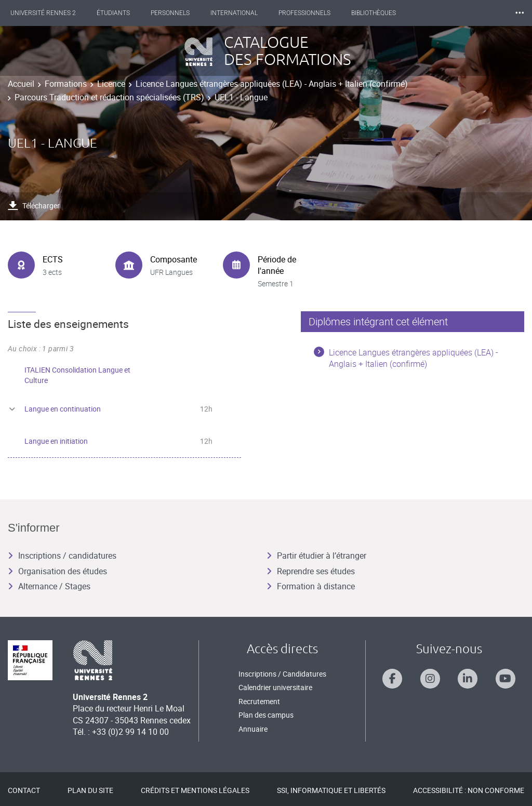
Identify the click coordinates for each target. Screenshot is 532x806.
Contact (24, 790)
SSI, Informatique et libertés (331, 790)
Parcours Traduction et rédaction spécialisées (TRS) (109, 97)
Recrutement (259, 701)
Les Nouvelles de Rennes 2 (469, 13)
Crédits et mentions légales (195, 790)
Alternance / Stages (49, 586)
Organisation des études (57, 571)
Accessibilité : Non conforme (469, 790)
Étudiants (123, 13)
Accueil (21, 84)
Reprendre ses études (311, 571)
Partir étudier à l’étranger (316, 556)
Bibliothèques (383, 13)
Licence (111, 84)
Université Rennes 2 (52, 13)
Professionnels (314, 13)
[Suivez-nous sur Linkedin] (468, 679)
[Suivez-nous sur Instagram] (430, 679)
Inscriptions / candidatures (62, 556)
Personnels (179, 13)
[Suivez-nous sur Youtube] (506, 679)
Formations (66, 84)
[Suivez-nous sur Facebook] (392, 679)
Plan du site (90, 790)
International (243, 13)
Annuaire (253, 729)
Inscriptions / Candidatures (282, 674)
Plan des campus (266, 715)
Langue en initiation (56, 441)
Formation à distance (311, 586)
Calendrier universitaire (275, 687)
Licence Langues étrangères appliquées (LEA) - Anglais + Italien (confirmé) (272, 84)
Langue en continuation (63, 409)
